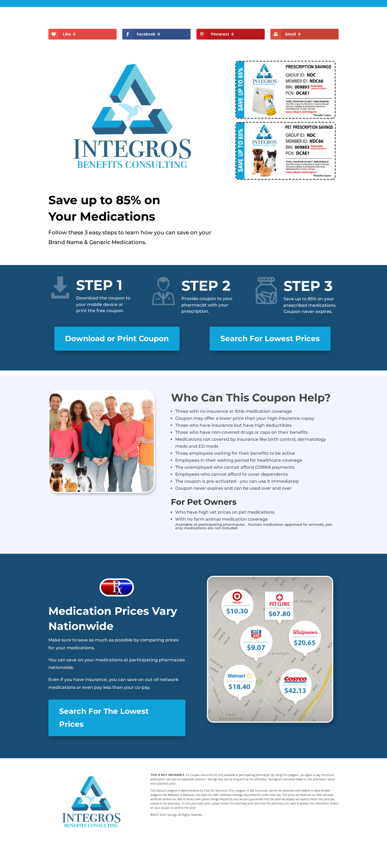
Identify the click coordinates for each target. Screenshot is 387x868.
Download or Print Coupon (117, 338)
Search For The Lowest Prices (104, 718)
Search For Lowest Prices (270, 338)
